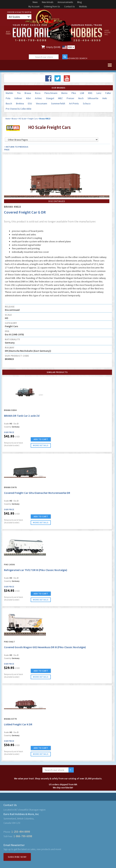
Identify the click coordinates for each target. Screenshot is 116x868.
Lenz (99, 93)
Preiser (70, 98)
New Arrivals (48, 2)
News (35, 2)
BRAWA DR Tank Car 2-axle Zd (22, 416)
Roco (38, 93)
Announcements (65, 2)
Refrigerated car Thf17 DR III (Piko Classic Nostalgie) (36, 570)
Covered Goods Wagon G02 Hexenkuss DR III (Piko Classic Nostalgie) (45, 647)
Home (8, 119)
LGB (82, 93)
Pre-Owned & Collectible (19, 109)
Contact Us (69, 7)
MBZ (60, 98)
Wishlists (83, 7)
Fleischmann (51, 93)
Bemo (64, 93)
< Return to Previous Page (16, 148)
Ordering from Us (52, 7)
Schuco (87, 103)
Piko (74, 93)
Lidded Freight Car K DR (18, 724)
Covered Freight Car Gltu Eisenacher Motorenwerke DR (37, 493)
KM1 (90, 93)
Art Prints (74, 103)
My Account (34, 7)
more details (41, 445)
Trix (19, 93)
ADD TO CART (41, 439)
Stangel (50, 98)
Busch (9, 103)
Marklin (9, 93)
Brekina (20, 103)
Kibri (29, 98)
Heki (105, 98)
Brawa (28, 93)
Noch (81, 98)
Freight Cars (33, 119)
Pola (8, 98)
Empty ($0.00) (53, 47)
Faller (108, 93)
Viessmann (42, 103)
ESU (30, 103)
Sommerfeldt (58, 103)
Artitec (38, 98)
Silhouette (93, 98)
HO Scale (22, 119)
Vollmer (18, 98)
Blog (79, 2)
